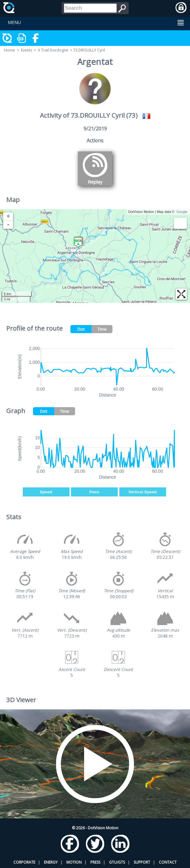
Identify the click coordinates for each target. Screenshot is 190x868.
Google (182, 212)
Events (26, 50)
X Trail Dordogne (53, 50)
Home (9, 50)
